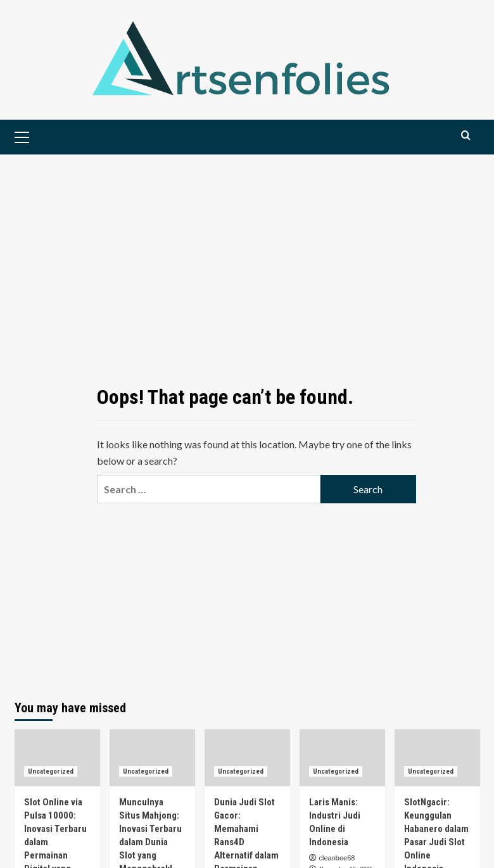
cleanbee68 (337, 858)
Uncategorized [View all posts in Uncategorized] (51, 771)
